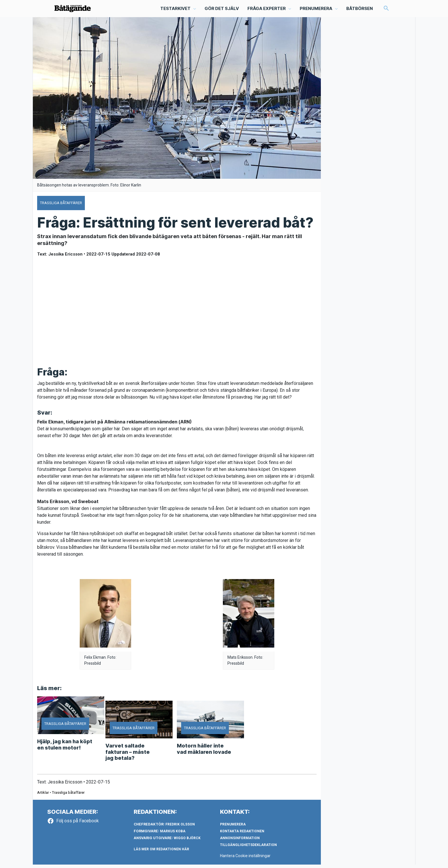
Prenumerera (233, 828)
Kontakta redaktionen (242, 835)
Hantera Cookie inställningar (246, 859)
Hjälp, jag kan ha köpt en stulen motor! (65, 748)
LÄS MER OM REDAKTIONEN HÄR (161, 853)
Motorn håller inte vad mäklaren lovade (204, 752)
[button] (386, 10)
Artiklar (43, 796)
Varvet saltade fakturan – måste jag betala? (128, 755)
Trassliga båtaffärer (68, 796)
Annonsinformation (240, 841)
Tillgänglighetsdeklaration (248, 848)
